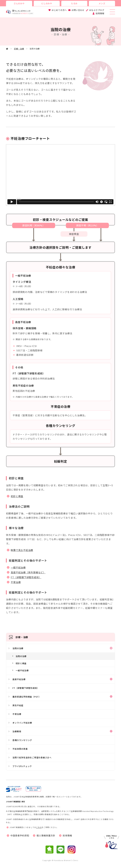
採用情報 (100, 13)
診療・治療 (19, 49)
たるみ (74, 3)
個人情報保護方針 (46, 835)
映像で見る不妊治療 (22, 550)
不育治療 (16, 582)
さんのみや (19, 3)
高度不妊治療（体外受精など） (28, 572)
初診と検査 (17, 496)
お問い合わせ (78, 10)
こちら (39, 827)
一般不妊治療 (18, 567)
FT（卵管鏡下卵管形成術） (26, 577)
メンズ (102, 3)
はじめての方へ (59, 10)
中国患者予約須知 (20, 835)
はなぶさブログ (97, 10)
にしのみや (47, 3)
